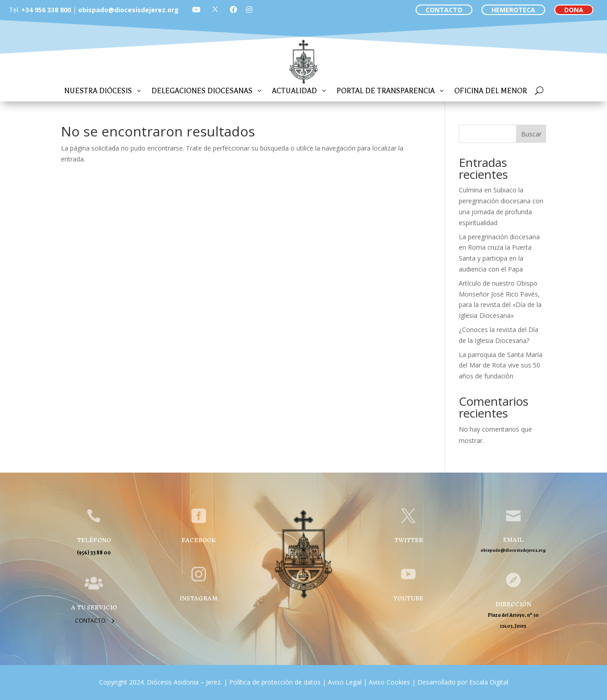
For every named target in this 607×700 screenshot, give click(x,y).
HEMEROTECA (513, 10)
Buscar (531, 134)
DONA (574, 10)
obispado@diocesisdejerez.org (128, 10)
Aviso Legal (344, 682)
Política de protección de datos (275, 682)
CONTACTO (444, 10)
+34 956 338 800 (46, 10)
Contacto (90, 621)
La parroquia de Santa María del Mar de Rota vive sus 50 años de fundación (501, 365)
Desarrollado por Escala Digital (463, 682)
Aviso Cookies (389, 682)
